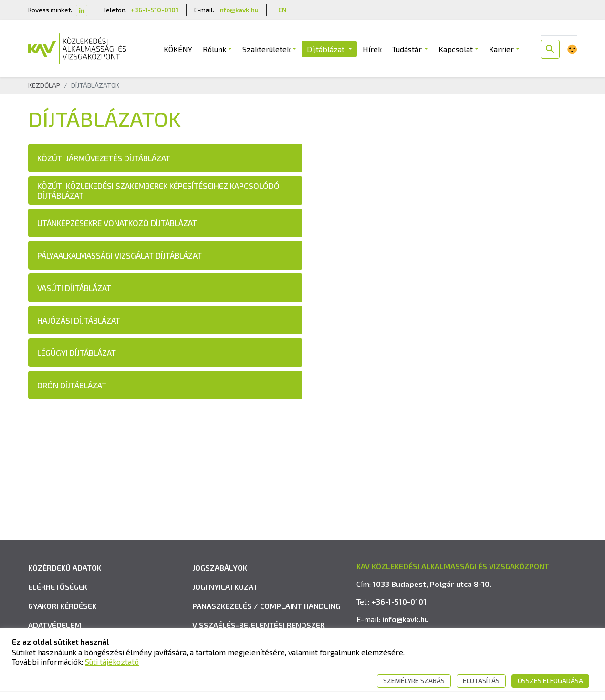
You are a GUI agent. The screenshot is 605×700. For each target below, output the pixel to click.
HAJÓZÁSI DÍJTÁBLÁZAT (79, 321)
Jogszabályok (220, 580)
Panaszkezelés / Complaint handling (266, 619)
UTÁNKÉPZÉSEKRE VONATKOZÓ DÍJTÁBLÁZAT (117, 224)
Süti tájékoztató (112, 662)
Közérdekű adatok (65, 580)
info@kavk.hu (238, 10)
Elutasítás (481, 681)
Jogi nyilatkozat (225, 600)
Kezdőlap (44, 86)
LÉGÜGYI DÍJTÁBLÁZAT (77, 354)
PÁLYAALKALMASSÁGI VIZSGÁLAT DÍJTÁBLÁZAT (120, 256)
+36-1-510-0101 (155, 10)
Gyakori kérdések (62, 619)
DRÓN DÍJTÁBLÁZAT (72, 386)
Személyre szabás (414, 681)
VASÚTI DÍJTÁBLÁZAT (74, 289)
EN (282, 10)
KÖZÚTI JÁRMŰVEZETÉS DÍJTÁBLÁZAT (104, 159)
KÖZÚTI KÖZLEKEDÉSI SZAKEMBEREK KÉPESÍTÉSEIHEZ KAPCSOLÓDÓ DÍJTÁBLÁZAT (158, 191)
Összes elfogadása (550, 681)
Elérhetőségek (58, 600)
